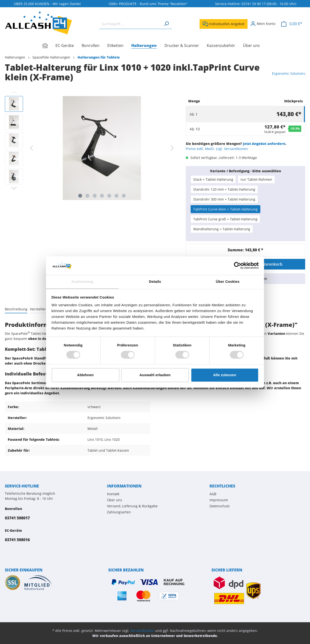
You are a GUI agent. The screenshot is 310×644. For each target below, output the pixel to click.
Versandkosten (142, 631)
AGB (213, 494)
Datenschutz (220, 506)
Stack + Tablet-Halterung (213, 179)
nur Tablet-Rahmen (256, 179)
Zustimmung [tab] (82, 281)
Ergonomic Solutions (289, 73)
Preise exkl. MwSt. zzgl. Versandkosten (217, 149)
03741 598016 (17, 540)
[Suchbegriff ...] (130, 24)
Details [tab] (155, 281)
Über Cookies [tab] (228, 281)
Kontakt (113, 494)
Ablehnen (85, 375)
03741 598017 (17, 518)
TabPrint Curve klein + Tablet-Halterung (225, 209)
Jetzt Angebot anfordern (264, 144)
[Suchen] (166, 24)
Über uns (115, 500)
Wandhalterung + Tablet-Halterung (222, 229)
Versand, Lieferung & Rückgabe (132, 506)
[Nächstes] (172, 148)
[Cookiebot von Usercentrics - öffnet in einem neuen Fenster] (237, 266)
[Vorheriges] (31, 148)
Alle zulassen (225, 375)
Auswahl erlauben (155, 375)
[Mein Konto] (263, 24)
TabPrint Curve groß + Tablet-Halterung (225, 219)
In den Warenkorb (266, 264)
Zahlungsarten (119, 512)
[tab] (16, 309)
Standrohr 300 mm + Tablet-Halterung (224, 199)
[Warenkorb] (292, 24)
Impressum (219, 500)
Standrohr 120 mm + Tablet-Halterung (224, 189)
